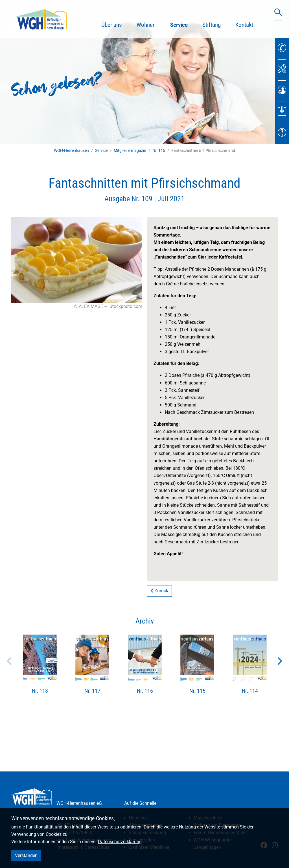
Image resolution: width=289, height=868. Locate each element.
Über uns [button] (112, 25)
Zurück (159, 591)
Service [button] (183, 24)
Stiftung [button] (212, 25)
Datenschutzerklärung (120, 842)
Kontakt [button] (244, 25)
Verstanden (26, 855)
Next (280, 661)
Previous (9, 661)
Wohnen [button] (146, 25)
